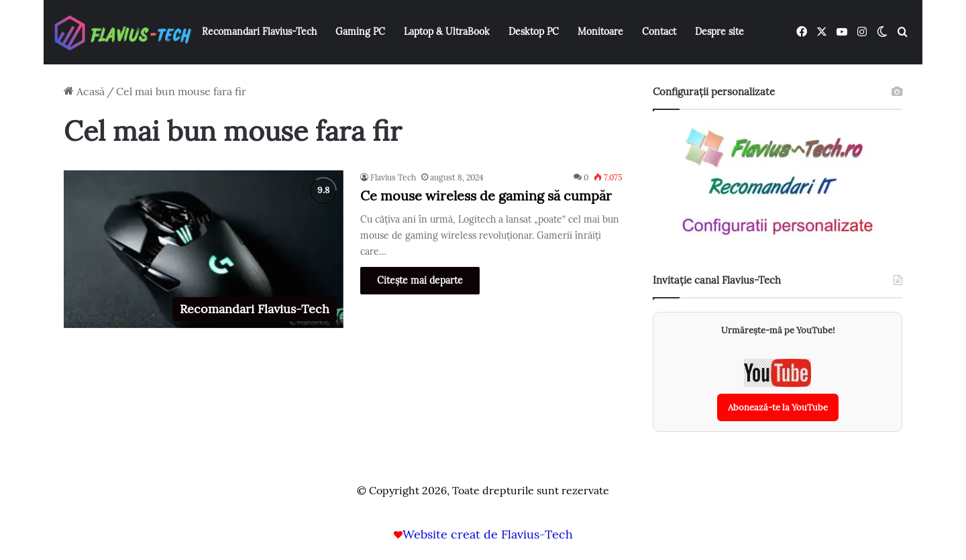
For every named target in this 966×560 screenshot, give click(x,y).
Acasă (84, 91)
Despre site (719, 32)
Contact (659, 32)
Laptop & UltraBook (447, 32)
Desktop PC (534, 32)
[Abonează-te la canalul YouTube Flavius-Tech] (778, 390)
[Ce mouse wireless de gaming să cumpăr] (204, 249)
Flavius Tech (393, 177)
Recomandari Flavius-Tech (259, 32)
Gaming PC (360, 32)
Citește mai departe (420, 280)
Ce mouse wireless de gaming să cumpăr (486, 195)
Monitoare (600, 32)
